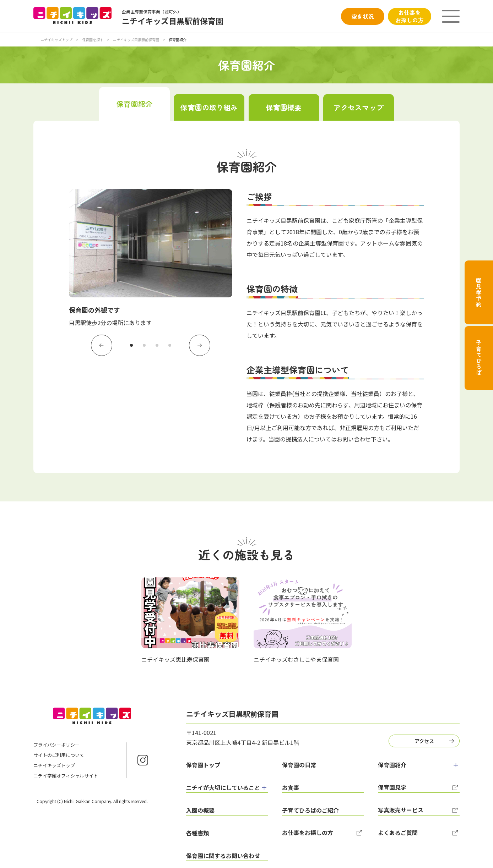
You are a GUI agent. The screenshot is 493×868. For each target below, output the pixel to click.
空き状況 (363, 16)
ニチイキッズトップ (56, 40)
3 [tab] (157, 345)
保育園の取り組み (209, 107)
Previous (102, 345)
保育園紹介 (134, 104)
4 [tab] (170, 345)
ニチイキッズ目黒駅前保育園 (136, 40)
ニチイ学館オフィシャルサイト (66, 776)
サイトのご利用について (59, 755)
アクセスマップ (359, 107)
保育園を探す (93, 40)
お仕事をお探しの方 (410, 16)
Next (200, 345)
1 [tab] (131, 345)
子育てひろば (479, 358)
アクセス (424, 741)
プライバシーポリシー (56, 745)
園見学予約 (479, 292)
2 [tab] (144, 345)
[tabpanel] (151, 258)
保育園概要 (284, 107)
